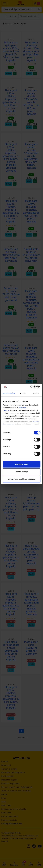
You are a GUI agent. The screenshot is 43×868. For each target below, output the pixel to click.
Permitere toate (21, 464)
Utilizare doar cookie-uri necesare (21, 479)
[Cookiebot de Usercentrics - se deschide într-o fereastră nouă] (31, 387)
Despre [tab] (36, 393)
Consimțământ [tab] (9, 393)
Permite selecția (21, 472)
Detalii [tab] (23, 393)
